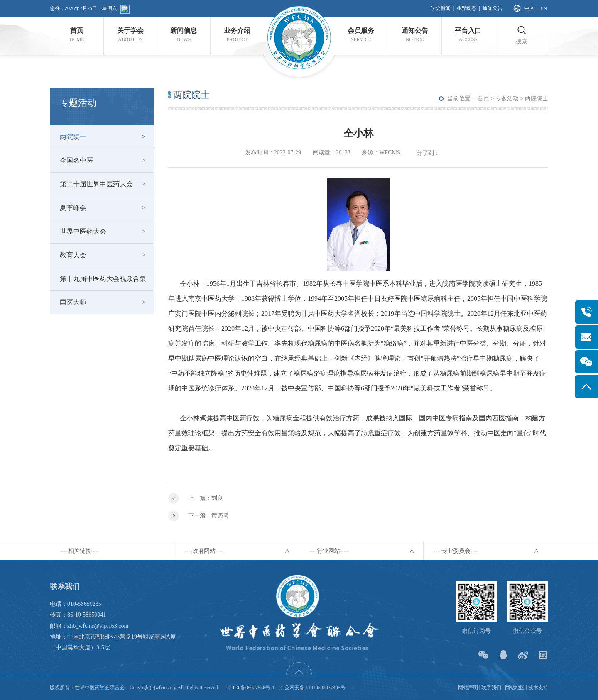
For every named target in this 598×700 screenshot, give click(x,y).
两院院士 (73, 137)
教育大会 (73, 255)
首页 (483, 99)
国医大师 (73, 302)
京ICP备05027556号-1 (251, 688)
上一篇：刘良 (206, 498)
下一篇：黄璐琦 (208, 516)
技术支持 (538, 688)
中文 (529, 8)
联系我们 (491, 688)
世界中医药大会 (83, 231)
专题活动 (507, 99)
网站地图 (515, 688)
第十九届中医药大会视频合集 (103, 279)
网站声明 (468, 688)
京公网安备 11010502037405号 (312, 688)
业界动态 (466, 8)
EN (544, 8)
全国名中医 (76, 160)
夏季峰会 (73, 208)
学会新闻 (441, 8)
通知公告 (493, 8)
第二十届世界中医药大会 (96, 184)
